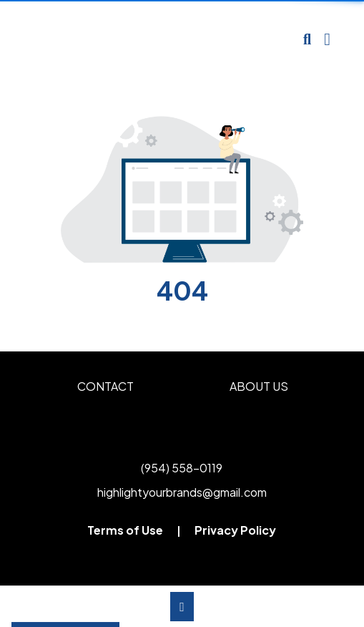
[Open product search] (307, 39)
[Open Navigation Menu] (327, 39)
